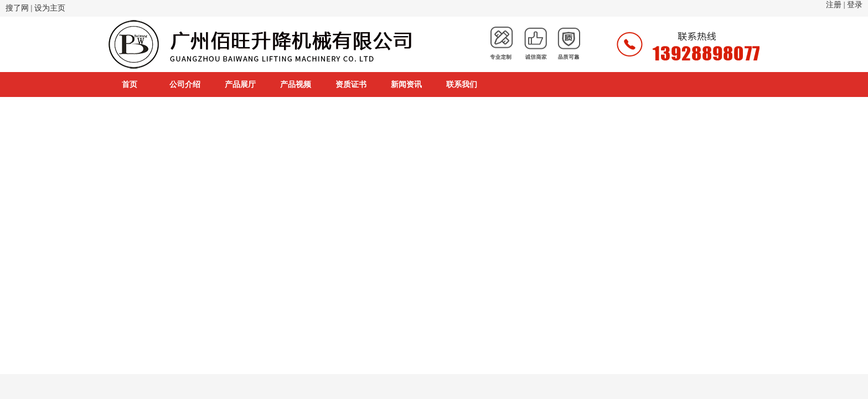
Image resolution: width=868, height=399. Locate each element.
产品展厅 (240, 85)
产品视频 (296, 85)
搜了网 (17, 8)
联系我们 (462, 85)
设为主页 (50, 8)
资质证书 (351, 85)
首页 (130, 85)
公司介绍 (185, 85)
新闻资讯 (406, 85)
